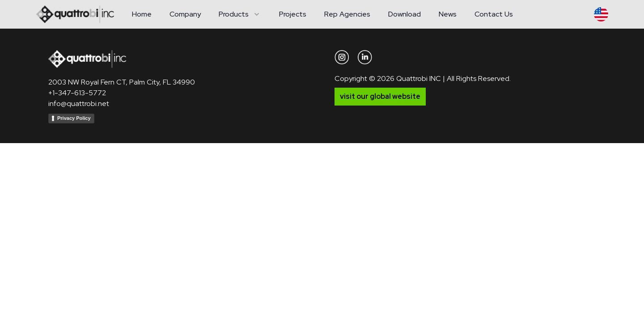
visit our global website (380, 96)
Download (405, 14)
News (448, 14)
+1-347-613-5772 (77, 93)
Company (185, 14)
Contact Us (494, 14)
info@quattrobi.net (79, 104)
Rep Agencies (347, 14)
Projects (293, 14)
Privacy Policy (74, 118)
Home (142, 14)
